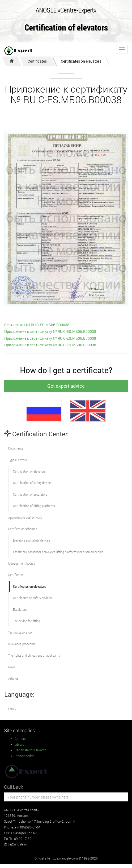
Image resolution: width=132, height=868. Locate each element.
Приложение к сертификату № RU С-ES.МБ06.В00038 (50, 331)
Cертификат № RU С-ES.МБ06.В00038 (37, 325)
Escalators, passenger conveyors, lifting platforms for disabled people (58, 552)
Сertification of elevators (29, 471)
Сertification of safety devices (33, 483)
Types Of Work (18, 460)
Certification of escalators (30, 494)
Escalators (20, 609)
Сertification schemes (23, 529)
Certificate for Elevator (30, 750)
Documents (16, 448)
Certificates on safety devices (32, 598)
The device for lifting (27, 621)
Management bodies (22, 563)
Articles (13, 678)
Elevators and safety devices (31, 540)
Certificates (37, 61)
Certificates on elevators (81, 61)
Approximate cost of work (25, 517)
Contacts (21, 739)
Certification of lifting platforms (34, 506)
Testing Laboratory (20, 632)
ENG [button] (12, 709)
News (12, 667)
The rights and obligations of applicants (34, 655)
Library (19, 744)
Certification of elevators (66, 28)
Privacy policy (24, 756)
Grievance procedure (22, 644)
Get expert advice (66, 386)
